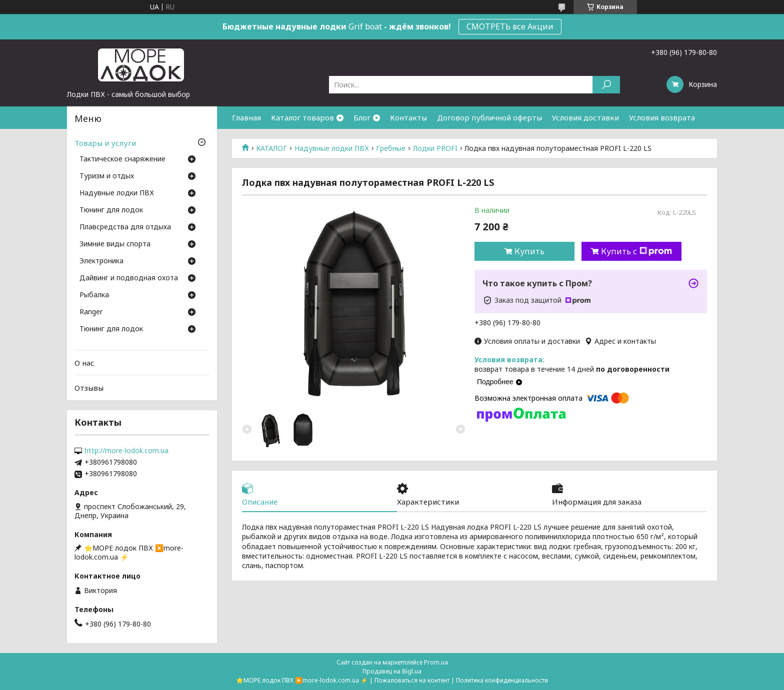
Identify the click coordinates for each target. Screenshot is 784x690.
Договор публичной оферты (489, 117)
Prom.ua (436, 662)
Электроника (101, 261)
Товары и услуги (105, 143)
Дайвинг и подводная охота (129, 278)
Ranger (91, 312)
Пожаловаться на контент (412, 680)
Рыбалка (94, 295)
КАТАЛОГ (271, 148)
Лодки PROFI (435, 148)
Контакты (408, 117)
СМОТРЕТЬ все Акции (510, 26)
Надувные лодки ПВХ (332, 148)
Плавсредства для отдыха (125, 227)
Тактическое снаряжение (122, 159)
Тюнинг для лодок (111, 210)
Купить (529, 251)
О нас (84, 363)
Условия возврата (662, 117)
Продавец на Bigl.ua (392, 671)
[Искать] (606, 85)
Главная (246, 117)
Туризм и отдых (107, 176)
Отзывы (89, 388)
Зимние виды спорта (115, 244)
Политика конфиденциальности (502, 680)
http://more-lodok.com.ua (126, 451)
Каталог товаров (302, 117)
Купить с (636, 251)
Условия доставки (585, 117)
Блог (362, 117)
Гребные (391, 148)
